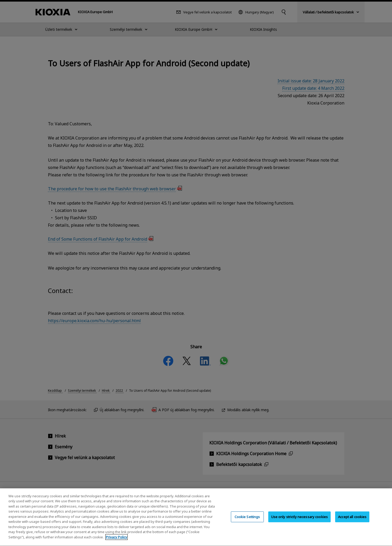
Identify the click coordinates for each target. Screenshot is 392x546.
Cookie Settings (247, 523)
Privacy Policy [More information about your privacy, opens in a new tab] (116, 543)
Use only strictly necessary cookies (300, 523)
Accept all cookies (352, 523)
